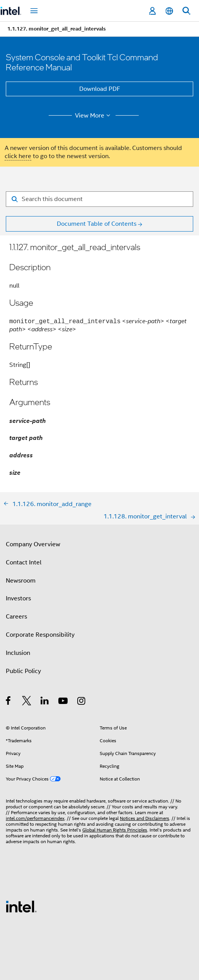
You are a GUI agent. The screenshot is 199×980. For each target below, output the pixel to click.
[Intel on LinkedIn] (45, 702)
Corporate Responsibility (40, 635)
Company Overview (33, 544)
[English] (169, 11)
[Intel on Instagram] (82, 702)
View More (94, 116)
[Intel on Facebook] (9, 702)
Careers (16, 617)
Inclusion (18, 653)
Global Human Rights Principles (115, 830)
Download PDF (100, 89)
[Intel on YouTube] (64, 702)
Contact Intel (24, 562)
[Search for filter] (99, 199)
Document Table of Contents (97, 224)
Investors (18, 598)
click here (18, 156)
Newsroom (21, 581)
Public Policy (23, 671)
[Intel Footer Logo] (21, 906)
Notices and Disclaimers (145, 818)
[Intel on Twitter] (27, 702)
